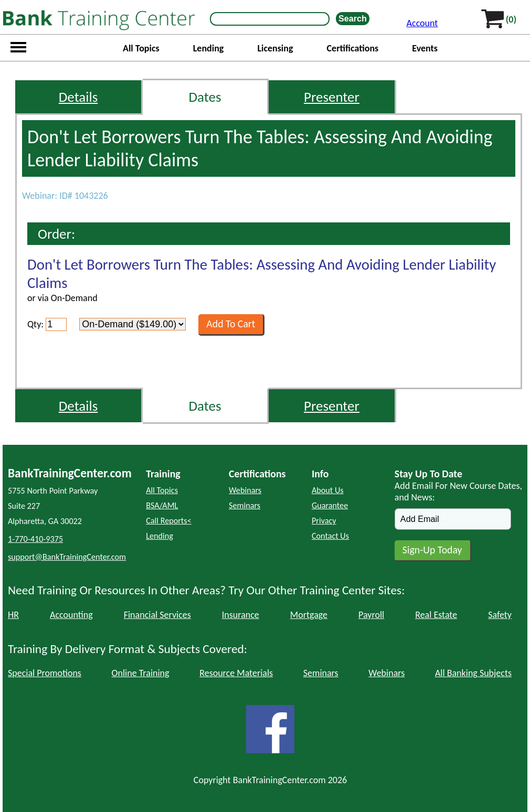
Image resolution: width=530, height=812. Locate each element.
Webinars (245, 490)
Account (422, 23)
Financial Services (157, 615)
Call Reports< (169, 521)
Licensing (275, 48)
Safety (500, 615)
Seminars (245, 505)
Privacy (324, 521)
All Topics (141, 48)
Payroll (371, 615)
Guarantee (330, 505)
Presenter (332, 97)
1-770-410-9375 (35, 539)
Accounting (71, 615)
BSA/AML (162, 505)
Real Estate (436, 615)
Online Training (141, 673)
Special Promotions (45, 673)
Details (78, 97)
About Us (328, 490)
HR (13, 615)
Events (425, 48)
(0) (511, 19)
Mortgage (309, 615)
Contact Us (330, 536)
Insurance (241, 615)
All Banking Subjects (473, 673)
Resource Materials (236, 673)
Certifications (353, 48)
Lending (209, 48)
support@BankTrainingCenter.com (67, 557)
